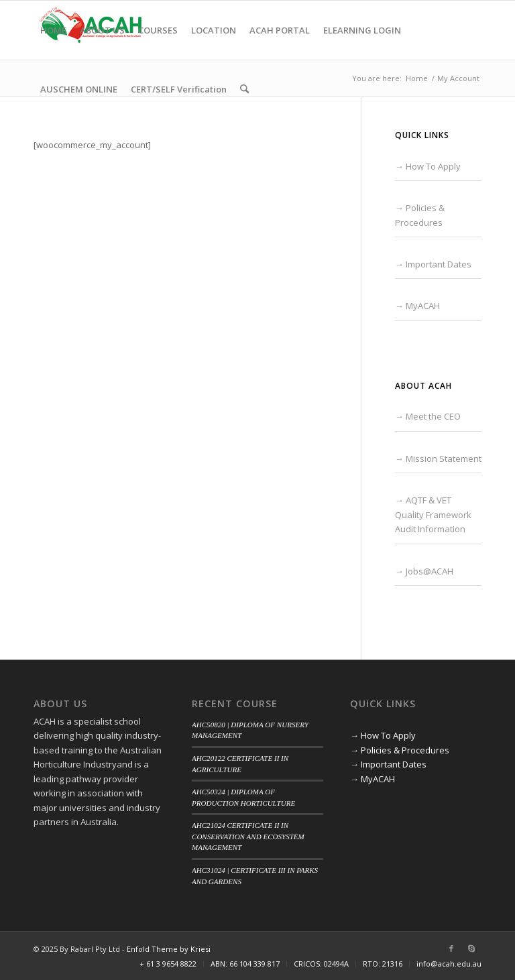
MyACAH (423, 306)
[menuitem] (53, 30)
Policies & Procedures (405, 750)
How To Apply (433, 166)
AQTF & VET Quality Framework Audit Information (433, 514)
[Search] (244, 89)
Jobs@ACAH (430, 571)
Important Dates (439, 264)
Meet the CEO (433, 416)
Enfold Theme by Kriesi (169, 949)
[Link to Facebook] (451, 948)
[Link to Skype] (471, 948)
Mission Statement (444, 458)
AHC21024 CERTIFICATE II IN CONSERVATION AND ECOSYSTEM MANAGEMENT (248, 836)
